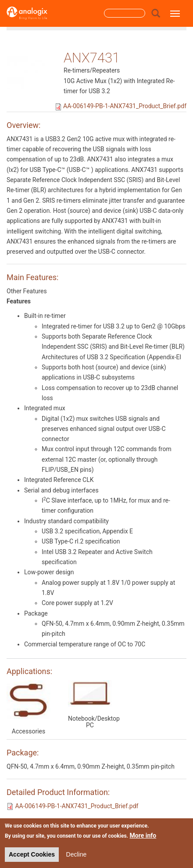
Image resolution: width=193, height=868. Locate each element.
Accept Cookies (32, 854)
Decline (77, 854)
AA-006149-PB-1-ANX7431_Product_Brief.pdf (125, 106)
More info (143, 835)
